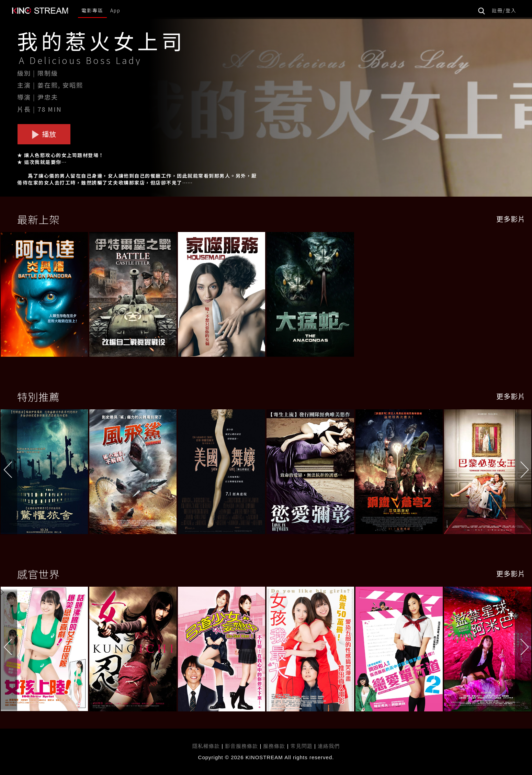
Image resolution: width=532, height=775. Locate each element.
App (115, 10)
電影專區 (92, 10)
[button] (523, 473)
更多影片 (511, 219)
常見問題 (302, 746)
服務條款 (275, 746)
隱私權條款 (206, 746)
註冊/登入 (504, 10)
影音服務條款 (241, 746)
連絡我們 (329, 746)
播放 (44, 134)
